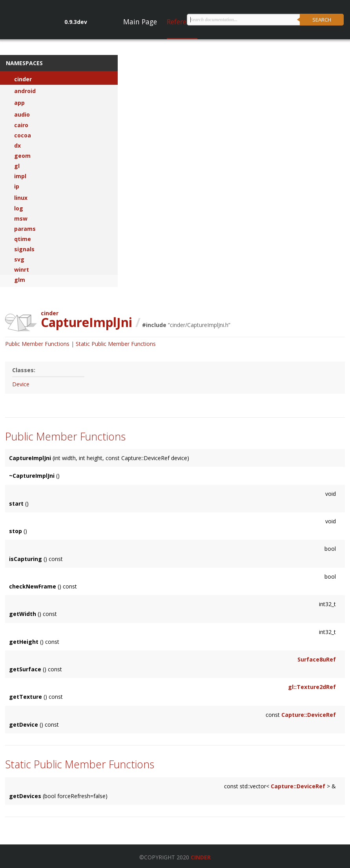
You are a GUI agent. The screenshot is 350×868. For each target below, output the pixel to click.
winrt (22, 270)
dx (17, 146)
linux (21, 198)
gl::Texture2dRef (312, 687)
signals (24, 249)
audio (22, 115)
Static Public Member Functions (116, 344)
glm (20, 280)
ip (17, 186)
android (25, 91)
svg (19, 259)
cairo (21, 125)
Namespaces (24, 63)
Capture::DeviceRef (309, 715)
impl (20, 176)
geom (22, 156)
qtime (23, 239)
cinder (23, 79)
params (25, 229)
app (19, 103)
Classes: (24, 370)
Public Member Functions (37, 344)
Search (322, 20)
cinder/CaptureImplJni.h (199, 325)
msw (21, 219)
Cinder (201, 857)
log (19, 208)
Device (21, 384)
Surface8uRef (317, 659)
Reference (182, 22)
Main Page (140, 22)
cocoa (23, 135)
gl (17, 166)
